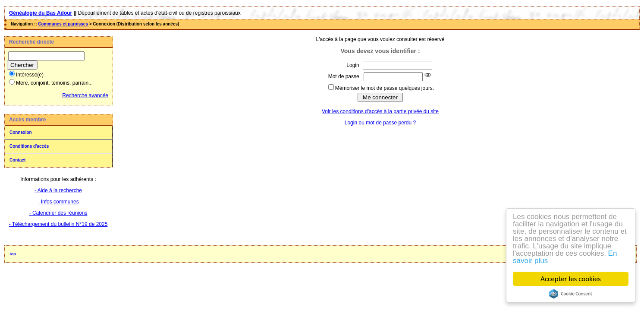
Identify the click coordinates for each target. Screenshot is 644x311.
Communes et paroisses (63, 24)
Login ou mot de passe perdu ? (380, 123)
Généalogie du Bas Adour (41, 13)
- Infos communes (58, 202)
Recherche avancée (85, 95)
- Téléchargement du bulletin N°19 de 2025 (58, 224)
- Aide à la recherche (58, 190)
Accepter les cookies (571, 279)
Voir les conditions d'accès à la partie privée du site (380, 111)
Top (13, 254)
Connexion (21, 132)
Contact (17, 160)
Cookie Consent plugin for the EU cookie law (571, 294)
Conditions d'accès (29, 146)
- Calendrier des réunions (58, 213)
